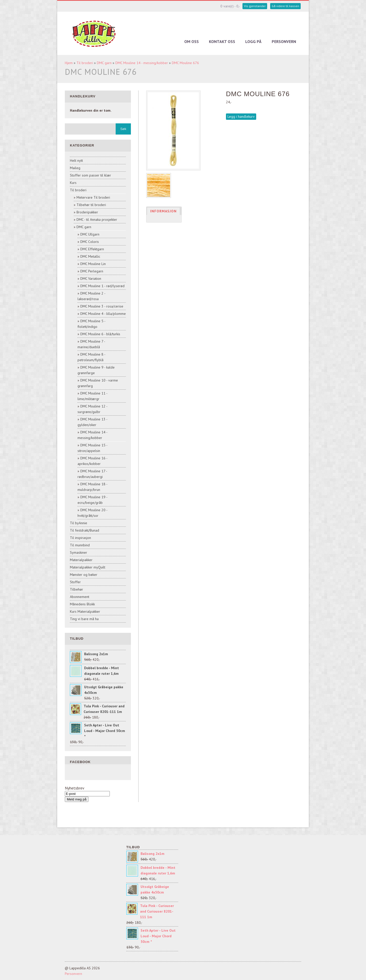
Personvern (284, 41)
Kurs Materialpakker (85, 611)
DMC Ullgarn (90, 234)
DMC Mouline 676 (185, 63)
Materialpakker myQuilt (88, 567)
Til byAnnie (79, 523)
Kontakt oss (222, 41)
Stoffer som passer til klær (90, 175)
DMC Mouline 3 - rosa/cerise (102, 306)
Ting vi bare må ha (84, 619)
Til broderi (85, 63)
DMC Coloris (90, 242)
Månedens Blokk (82, 604)
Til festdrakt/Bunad (85, 530)
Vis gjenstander (255, 6)
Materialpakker (81, 560)
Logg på (253, 41)
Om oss (192, 41)
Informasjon (163, 211)
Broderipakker (87, 212)
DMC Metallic (90, 256)
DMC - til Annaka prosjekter (97, 220)
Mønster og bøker (84, 575)
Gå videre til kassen (285, 6)
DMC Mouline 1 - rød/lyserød (102, 286)
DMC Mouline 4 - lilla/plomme (103, 314)
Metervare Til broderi (93, 197)
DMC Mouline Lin (93, 264)
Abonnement (80, 597)
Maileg (75, 168)
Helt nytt (76, 160)
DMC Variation (91, 279)
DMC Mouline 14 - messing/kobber (142, 63)
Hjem (69, 63)
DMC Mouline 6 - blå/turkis (100, 334)
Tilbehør (77, 589)
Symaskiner (79, 552)
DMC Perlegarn (92, 271)
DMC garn (104, 63)
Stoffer (75, 582)
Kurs (73, 183)
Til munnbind (80, 545)
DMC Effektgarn (92, 249)
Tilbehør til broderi (91, 205)
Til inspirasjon (80, 538)
